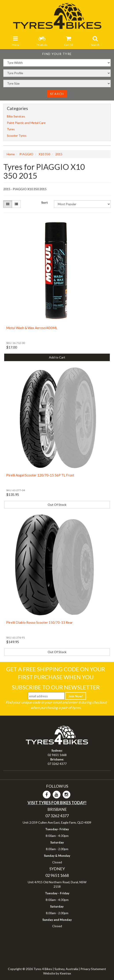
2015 (59, 154)
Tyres (11, 129)
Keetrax (65, 973)
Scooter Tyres (17, 136)
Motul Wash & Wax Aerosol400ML (32, 328)
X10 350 (44, 154)
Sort (45, 202)
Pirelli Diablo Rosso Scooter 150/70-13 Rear (39, 622)
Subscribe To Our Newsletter (56, 687)
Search (57, 94)
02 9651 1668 (57, 755)
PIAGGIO (26, 154)
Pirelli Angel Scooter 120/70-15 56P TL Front (40, 475)
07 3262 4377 (57, 764)
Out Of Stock (57, 505)
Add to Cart (57, 357)
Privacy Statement (93, 969)
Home (11, 154)
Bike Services (16, 116)
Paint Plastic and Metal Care (26, 123)
